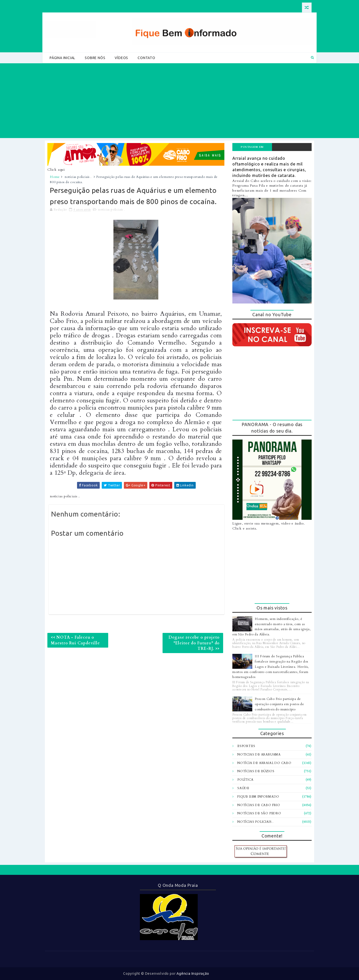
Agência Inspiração (193, 974)
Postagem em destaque (252, 148)
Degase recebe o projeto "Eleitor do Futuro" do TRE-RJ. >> (194, 643)
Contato (146, 58)
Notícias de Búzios (256, 771)
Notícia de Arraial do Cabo (264, 763)
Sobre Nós (95, 58)
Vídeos (121, 58)
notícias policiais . (78, 177)
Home (55, 177)
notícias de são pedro (259, 813)
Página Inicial (62, 58)
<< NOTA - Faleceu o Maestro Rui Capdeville (75, 640)
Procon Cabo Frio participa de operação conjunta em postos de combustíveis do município (279, 704)
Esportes (246, 746)
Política (245, 780)
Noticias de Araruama (259, 754)
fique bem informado (258, 797)
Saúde (243, 788)
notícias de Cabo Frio (259, 805)
